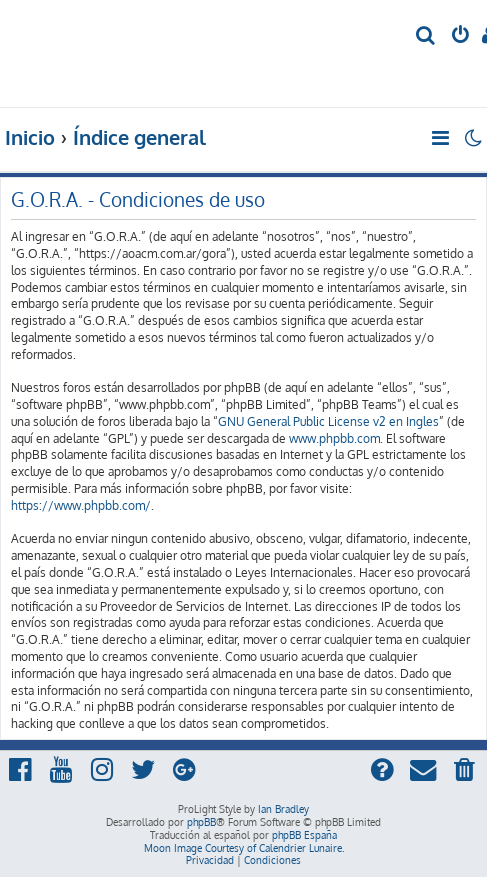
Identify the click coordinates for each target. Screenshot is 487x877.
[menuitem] (426, 36)
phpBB (201, 822)
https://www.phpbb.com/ (81, 505)
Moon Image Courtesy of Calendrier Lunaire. (244, 848)
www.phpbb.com (334, 438)
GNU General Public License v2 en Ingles (328, 421)
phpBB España (304, 835)
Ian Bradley (283, 809)
